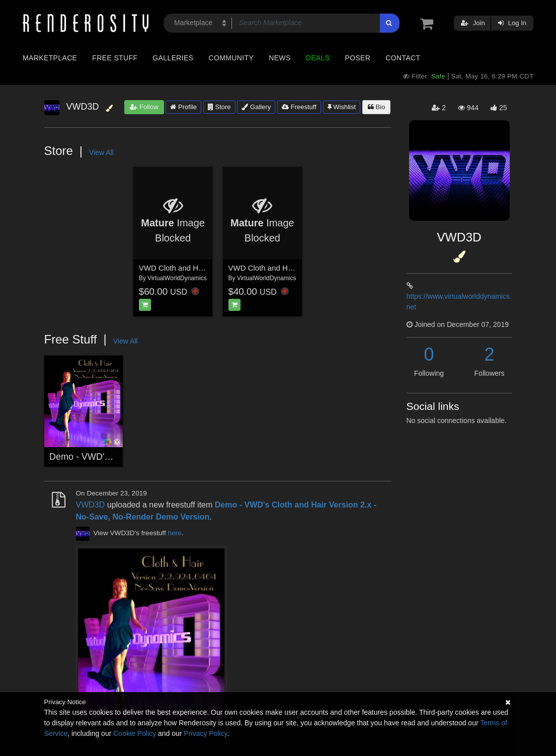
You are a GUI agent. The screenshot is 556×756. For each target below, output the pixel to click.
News (280, 58)
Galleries (173, 58)
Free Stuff (115, 58)
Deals (318, 58)
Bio (376, 107)
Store (219, 107)
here (174, 533)
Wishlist (342, 107)
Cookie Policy (135, 733)
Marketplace (50, 58)
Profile (183, 107)
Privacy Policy (205, 733)
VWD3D (91, 505)
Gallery (256, 107)
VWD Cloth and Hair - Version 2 (192, 268)
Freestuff (299, 107)
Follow (144, 107)
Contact (403, 58)
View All (101, 152)
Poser (358, 58)
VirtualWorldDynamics (177, 278)
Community (231, 58)
